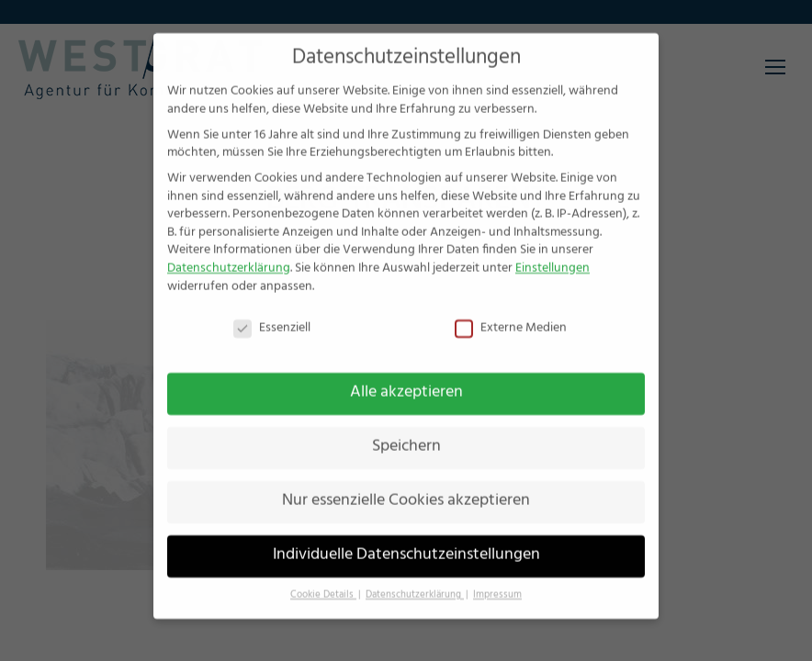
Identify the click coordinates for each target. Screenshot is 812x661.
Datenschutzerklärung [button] (415, 577)
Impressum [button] (497, 577)
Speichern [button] (406, 429)
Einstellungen (553, 250)
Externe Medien (511, 310)
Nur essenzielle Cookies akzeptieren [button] (406, 483)
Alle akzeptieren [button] (406, 375)
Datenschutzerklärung (229, 250)
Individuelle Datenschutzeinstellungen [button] (406, 537)
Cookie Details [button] (323, 577)
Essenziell (272, 310)
